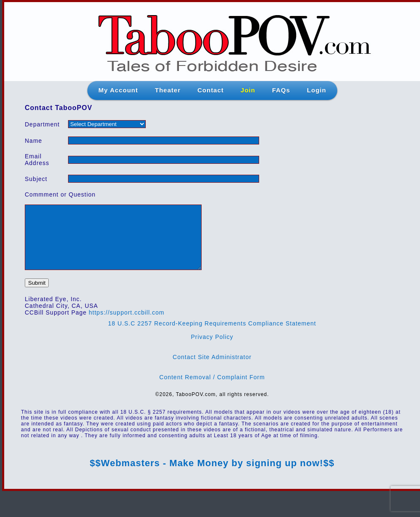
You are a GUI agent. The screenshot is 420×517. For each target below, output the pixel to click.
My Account (118, 90)
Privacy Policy (212, 349)
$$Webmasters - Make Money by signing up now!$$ (212, 476)
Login (317, 90)
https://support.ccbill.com (126, 325)
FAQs (281, 90)
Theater (168, 90)
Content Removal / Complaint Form (212, 390)
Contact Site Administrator (212, 370)
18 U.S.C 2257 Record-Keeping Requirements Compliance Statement (212, 336)
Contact (211, 90)
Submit (37, 295)
